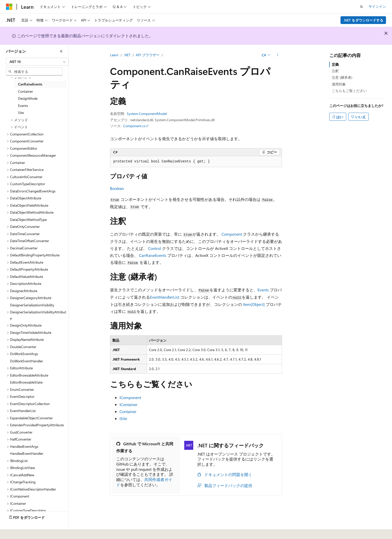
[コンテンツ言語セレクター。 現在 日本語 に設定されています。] (16, 532)
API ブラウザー (148, 55)
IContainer (128, 404)
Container (128, 411)
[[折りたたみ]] (61, 51)
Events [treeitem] (23, 106)
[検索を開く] (361, 7)
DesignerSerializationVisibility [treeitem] (32, 305)
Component (232, 234)
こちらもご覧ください (349, 91)
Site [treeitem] (21, 113)
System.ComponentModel (147, 114)
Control (154, 248)
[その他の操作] (278, 55)
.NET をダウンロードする (363, 20)
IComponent (130, 397)
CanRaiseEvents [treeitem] (30, 84)
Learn (114, 55)
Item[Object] (254, 304)
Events (263, 290)
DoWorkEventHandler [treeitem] (26, 361)
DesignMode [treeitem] (28, 98)
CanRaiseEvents (153, 255)
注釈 (335, 71)
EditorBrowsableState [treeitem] (26, 382)
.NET (127, 55)
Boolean (117, 188)
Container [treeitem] (25, 91)
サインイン (377, 6)
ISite (123, 418)
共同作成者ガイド (144, 482)
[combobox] (37, 62)
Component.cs (134, 126)
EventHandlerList (165, 297)
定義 (335, 64)
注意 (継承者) (342, 77)
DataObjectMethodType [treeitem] (28, 220)
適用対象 (339, 84)
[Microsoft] (9, 7)
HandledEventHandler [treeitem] (27, 453)
